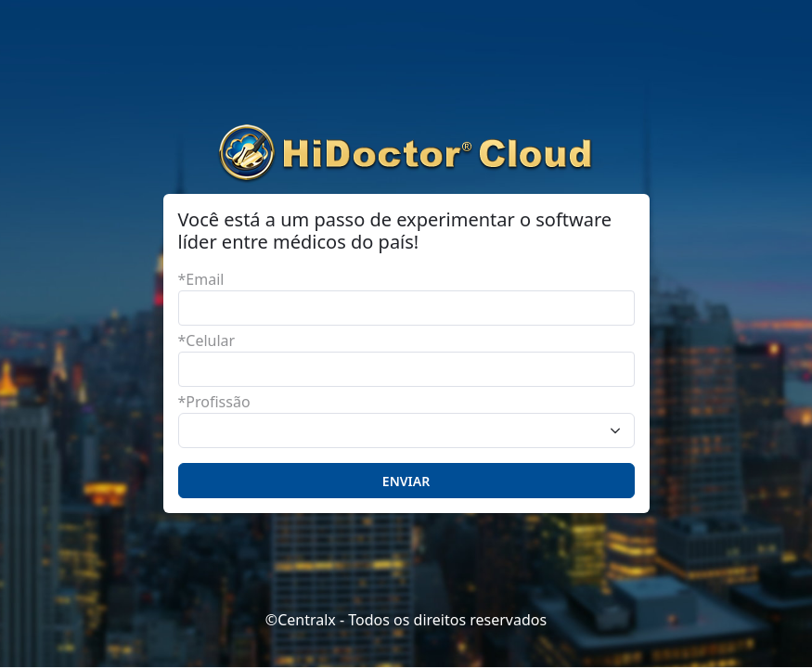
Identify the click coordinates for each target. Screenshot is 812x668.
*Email (201, 279)
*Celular (207, 340)
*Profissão (214, 402)
